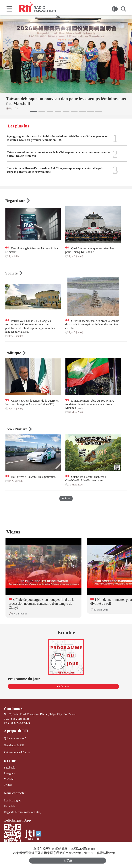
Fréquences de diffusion (17, 752)
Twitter (8, 785)
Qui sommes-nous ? (15, 738)
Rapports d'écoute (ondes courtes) (23, 812)
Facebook (9, 768)
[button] (34, 111)
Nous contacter (15, 793)
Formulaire (10, 806)
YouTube (9, 779)
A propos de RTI (16, 731)
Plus (66, 498)
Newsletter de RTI (14, 745)
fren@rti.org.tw (13, 800)
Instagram (9, 773)
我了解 (68, 861)
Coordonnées (14, 709)
